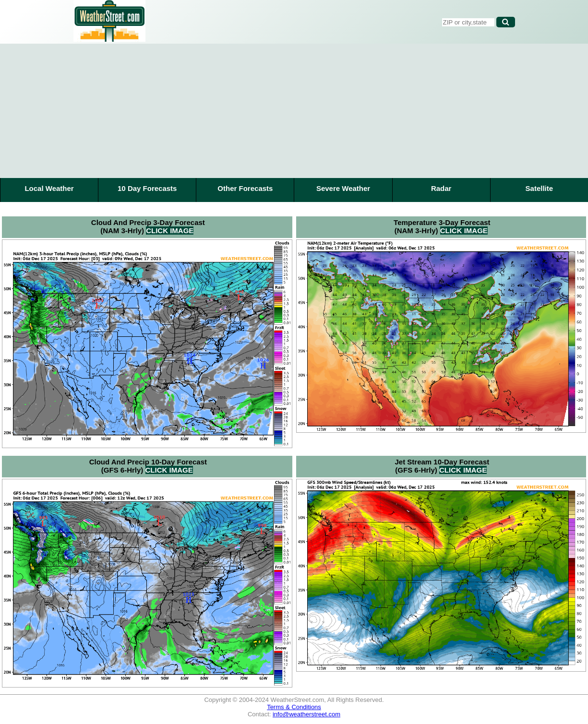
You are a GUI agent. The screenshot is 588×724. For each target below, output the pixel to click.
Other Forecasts (245, 188)
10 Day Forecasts (147, 188)
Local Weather (49, 188)
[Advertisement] (294, 111)
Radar (441, 188)
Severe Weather (343, 188)
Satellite (540, 188)
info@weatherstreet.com (306, 714)
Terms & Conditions (294, 707)
